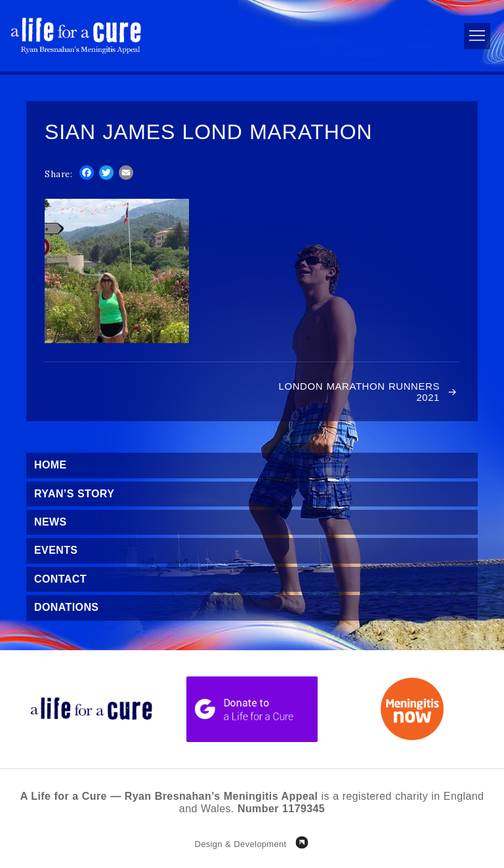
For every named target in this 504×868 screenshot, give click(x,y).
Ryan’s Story (74, 494)
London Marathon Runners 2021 (359, 392)
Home (51, 465)
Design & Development (240, 844)
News (51, 522)
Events (56, 550)
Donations (66, 607)
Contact (60, 579)
